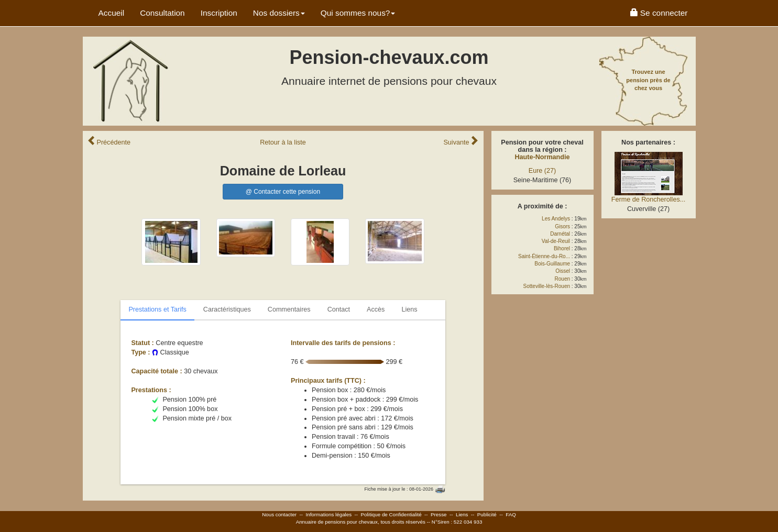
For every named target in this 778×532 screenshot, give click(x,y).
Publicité (487, 514)
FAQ (511, 514)
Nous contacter (279, 514)
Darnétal (560, 234)
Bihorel (562, 248)
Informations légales (328, 514)
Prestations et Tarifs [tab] (157, 309)
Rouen (562, 279)
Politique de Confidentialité (391, 514)
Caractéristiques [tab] (227, 309)
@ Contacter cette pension (283, 192)
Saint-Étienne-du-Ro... (544, 256)
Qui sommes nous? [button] (358, 13)
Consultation (162, 13)
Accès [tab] (376, 309)
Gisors (562, 226)
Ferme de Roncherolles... (648, 199)
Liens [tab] (409, 309)
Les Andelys (556, 219)
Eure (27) (543, 171)
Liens (462, 514)
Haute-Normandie (543, 157)
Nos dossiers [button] (279, 13)
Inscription (219, 13)
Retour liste (283, 142)
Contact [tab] (339, 309)
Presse (439, 514)
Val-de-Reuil (556, 241)
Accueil (112, 13)
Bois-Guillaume (552, 264)
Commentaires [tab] (289, 309)
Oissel (563, 271)
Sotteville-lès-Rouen (547, 286)
